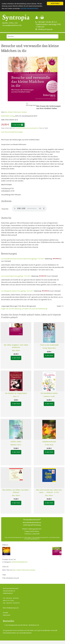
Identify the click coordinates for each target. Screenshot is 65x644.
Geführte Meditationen (19, 562)
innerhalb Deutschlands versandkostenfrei (27, 128)
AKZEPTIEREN (55, 3)
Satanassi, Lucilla (49, 396)
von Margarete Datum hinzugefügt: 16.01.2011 (17, 291)
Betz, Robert (16, 350)
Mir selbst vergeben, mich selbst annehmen (16, 346)
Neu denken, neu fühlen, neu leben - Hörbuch (16, 491)
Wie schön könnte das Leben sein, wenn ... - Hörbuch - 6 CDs (49, 491)
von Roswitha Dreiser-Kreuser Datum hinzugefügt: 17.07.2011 (23, 259)
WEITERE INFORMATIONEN (30, 8)
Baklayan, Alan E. (16, 445)
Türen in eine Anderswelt (49, 345)
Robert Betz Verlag (8, 116)
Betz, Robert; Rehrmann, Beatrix (16, 112)
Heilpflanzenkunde (49, 442)
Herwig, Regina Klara (49, 348)
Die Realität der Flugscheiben (16, 393)
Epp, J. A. (16, 396)
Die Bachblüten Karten (49, 393)
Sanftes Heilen (16, 442)
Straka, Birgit (49, 445)
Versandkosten (45, 630)
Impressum (7, 615)
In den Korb (18, 125)
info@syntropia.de (45, 29)
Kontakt (5, 613)
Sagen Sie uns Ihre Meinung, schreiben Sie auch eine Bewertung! (24, 309)
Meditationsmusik (13, 578)
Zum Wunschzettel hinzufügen (12, 132)
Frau (4, 578)
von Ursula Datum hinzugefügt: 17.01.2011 (16, 276)
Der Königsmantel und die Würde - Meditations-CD (22, 625)
